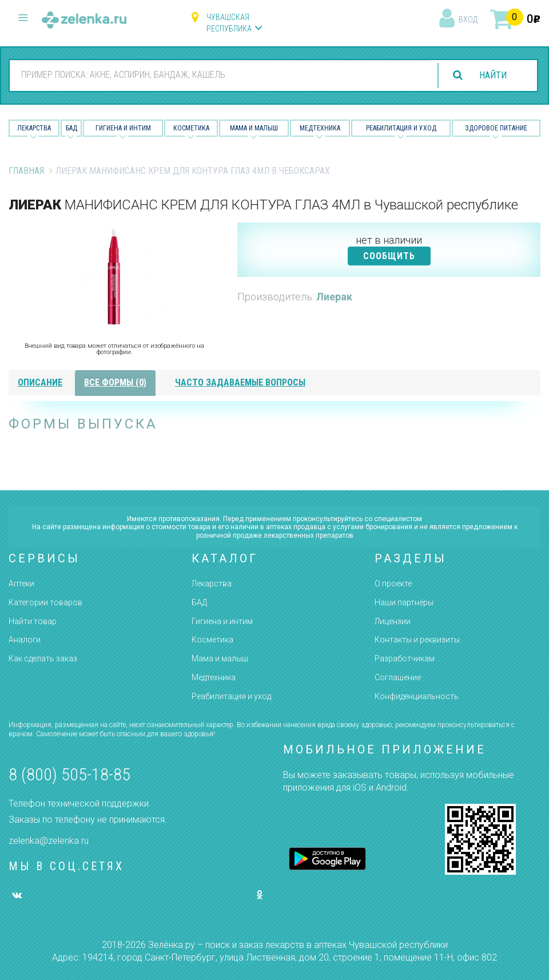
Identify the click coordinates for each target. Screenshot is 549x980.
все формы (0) (115, 382)
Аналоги (25, 640)
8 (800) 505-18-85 (69, 774)
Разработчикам (405, 658)
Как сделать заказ (43, 658)
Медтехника (320, 128)
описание (40, 382)
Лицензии (393, 621)
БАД (71, 128)
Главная (26, 171)
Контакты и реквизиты (417, 640)
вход (468, 19)
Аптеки (21, 584)
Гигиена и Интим (123, 128)
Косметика (191, 128)
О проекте (393, 584)
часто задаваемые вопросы (240, 382)
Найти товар (33, 621)
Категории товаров (45, 602)
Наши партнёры (404, 602)
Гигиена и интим (222, 621)
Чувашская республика (229, 23)
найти (493, 75)
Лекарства (34, 128)
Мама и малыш (254, 128)
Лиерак (334, 297)
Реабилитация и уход (401, 128)
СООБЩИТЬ (389, 256)
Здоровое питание (496, 128)
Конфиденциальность (417, 696)
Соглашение (398, 677)
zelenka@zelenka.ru (49, 841)
